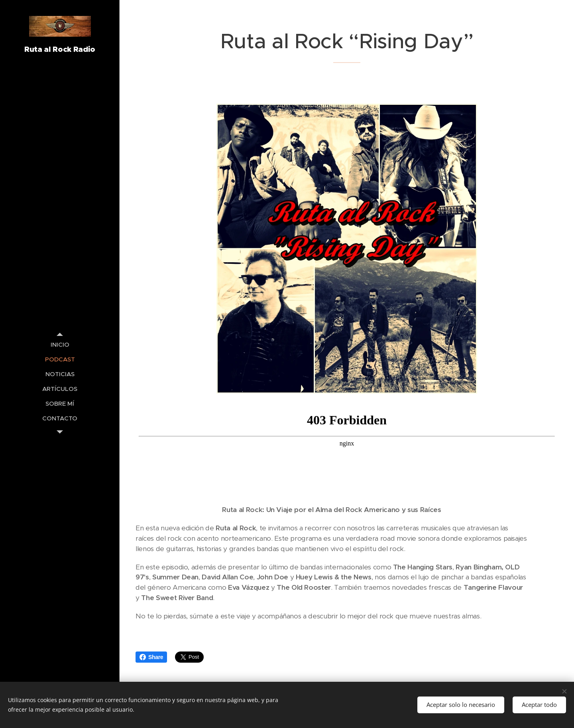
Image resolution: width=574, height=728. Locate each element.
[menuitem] (60, 344)
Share (151, 657)
